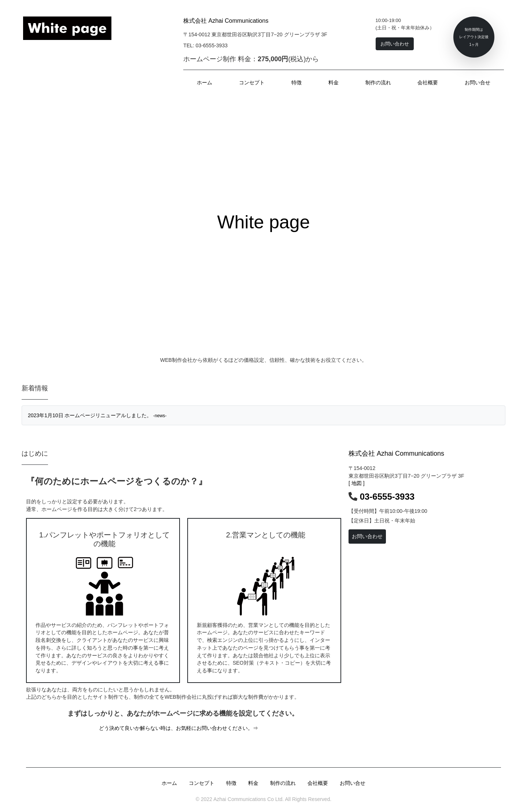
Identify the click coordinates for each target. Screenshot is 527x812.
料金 (333, 82)
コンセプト (252, 82)
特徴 (296, 82)
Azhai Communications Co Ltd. (248, 799)
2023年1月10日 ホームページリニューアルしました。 (97, 415)
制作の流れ (378, 82)
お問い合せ (478, 82)
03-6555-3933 (387, 497)
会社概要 (428, 82)
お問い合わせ (367, 536)
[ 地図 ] (357, 483)
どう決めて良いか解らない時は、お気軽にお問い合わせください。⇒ (178, 728)
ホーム (204, 82)
